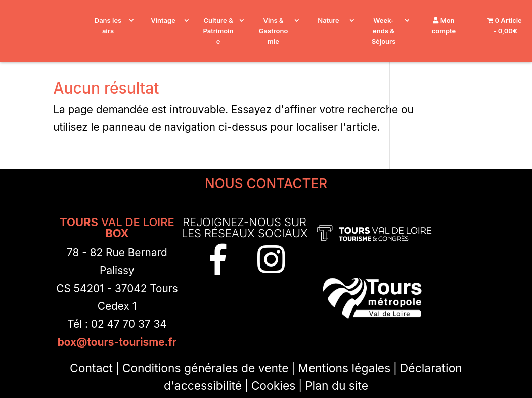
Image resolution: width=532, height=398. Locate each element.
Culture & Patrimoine (218, 31)
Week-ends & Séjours (384, 31)
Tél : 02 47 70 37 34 (117, 324)
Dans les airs (108, 26)
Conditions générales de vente (206, 368)
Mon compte (444, 26)
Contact (91, 368)
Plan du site (337, 386)
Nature (328, 20)
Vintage (163, 20)
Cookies (274, 386)
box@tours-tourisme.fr (117, 342)
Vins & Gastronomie (274, 31)
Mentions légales (344, 368)
